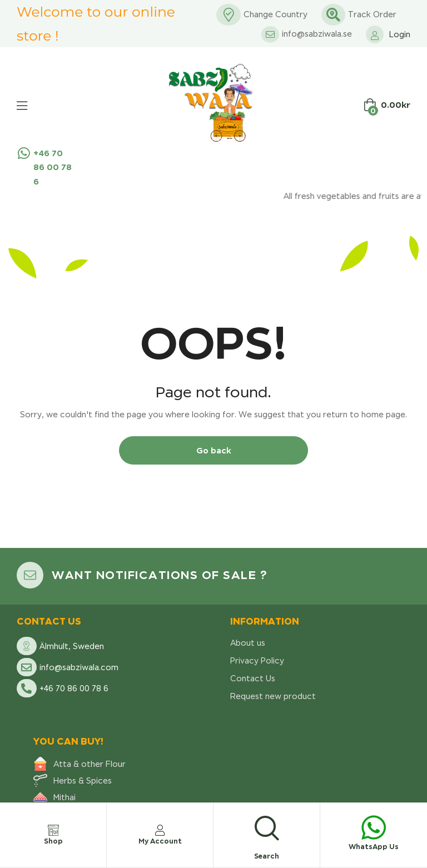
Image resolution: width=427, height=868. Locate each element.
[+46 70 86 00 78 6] (24, 153)
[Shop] (53, 830)
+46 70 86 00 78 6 (53, 167)
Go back (214, 450)
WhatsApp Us (374, 847)
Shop (53, 841)
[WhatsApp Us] (374, 827)
